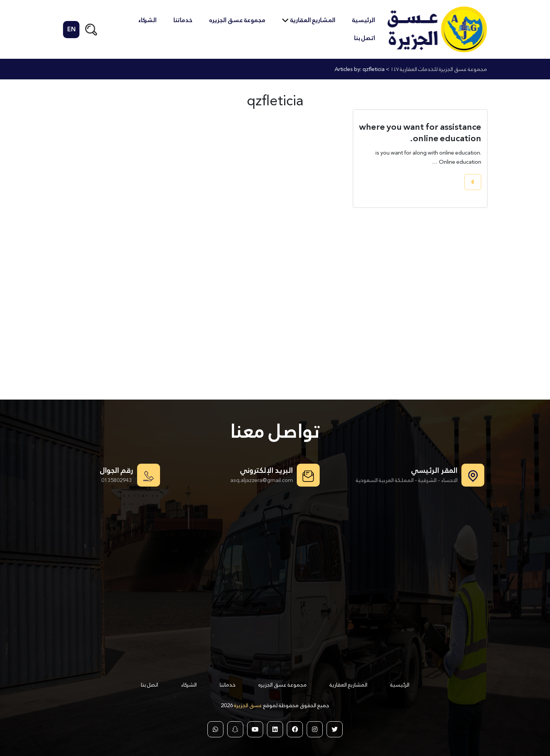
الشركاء (147, 20)
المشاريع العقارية (313, 20)
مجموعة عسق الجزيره (237, 20)
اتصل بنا (365, 38)
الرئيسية (364, 20)
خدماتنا (183, 20)
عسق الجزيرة (247, 705)
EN (71, 30)
